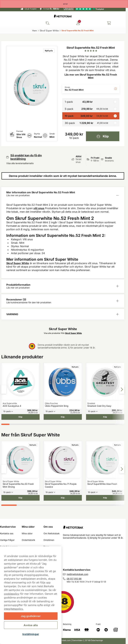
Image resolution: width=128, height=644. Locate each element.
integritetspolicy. (14, 609)
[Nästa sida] (122, 389)
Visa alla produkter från (63, 333)
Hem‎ (35, 31)
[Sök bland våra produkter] (47, 23)
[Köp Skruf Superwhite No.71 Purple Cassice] (63, 498)
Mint (52, 137)
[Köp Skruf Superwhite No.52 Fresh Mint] (103, 136)
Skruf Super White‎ (49, 31)
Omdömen (49, 540)
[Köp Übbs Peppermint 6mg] (63, 417)
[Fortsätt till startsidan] (94, 526)
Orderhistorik (28, 540)
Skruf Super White (18, 263)
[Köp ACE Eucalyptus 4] (20, 417)
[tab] (29, 104)
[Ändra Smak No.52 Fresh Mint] (91, 89)
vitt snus (39, 208)
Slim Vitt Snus (21, 136)
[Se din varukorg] (109, 23)
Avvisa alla (31, 625)
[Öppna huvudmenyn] (5, 23)
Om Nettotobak (52, 533)
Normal (38, 137)
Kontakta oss (7, 533)
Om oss (48, 527)
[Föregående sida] (4, 389)
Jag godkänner (31, 616)
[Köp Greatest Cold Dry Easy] (105, 417)
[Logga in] (78, 23)
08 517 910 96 (74, 579)
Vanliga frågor (7, 540)
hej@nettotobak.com (77, 574)
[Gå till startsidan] (63, 16)
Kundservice (8, 527)
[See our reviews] (84, 9)
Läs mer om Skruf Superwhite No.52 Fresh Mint (91, 76)
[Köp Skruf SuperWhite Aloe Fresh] (105, 498)
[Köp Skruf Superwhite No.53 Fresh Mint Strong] (20, 498)
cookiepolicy (12, 594)
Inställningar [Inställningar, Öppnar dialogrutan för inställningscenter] (31, 634)
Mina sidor (28, 527)
